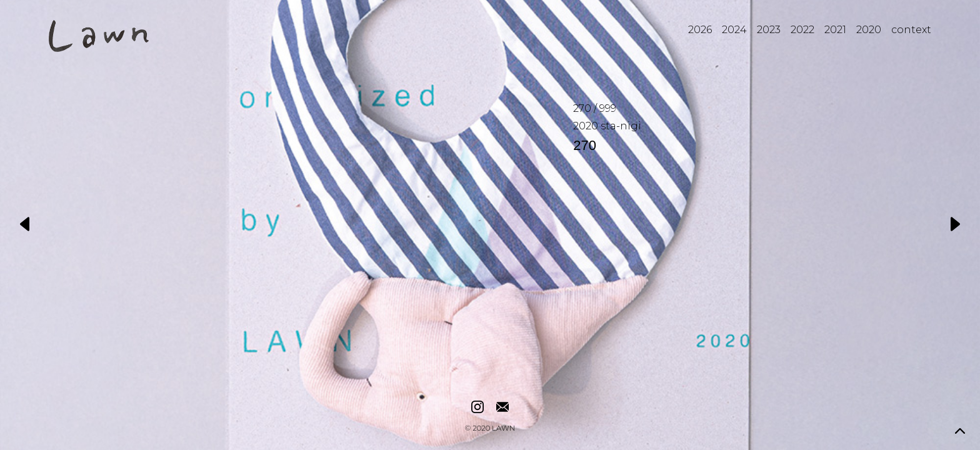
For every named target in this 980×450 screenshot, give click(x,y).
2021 (835, 30)
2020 (869, 30)
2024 (734, 30)
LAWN (503, 429)
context (911, 30)
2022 (802, 30)
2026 (700, 30)
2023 (769, 30)
